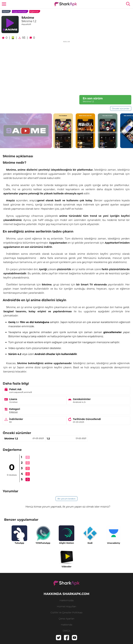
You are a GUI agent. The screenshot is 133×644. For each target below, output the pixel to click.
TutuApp (19, 543)
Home (6, 12)
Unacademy (114, 543)
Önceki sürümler (121, 108)
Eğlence (34, 12)
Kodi (90, 543)
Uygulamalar (20, 12)
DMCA (66, 631)
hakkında (66, 625)
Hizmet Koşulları (66, 606)
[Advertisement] (66, 67)
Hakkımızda (66, 600)
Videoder (66, 567)
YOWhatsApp (43, 543)
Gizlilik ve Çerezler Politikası (66, 612)
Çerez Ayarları (66, 619)
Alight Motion (66, 543)
